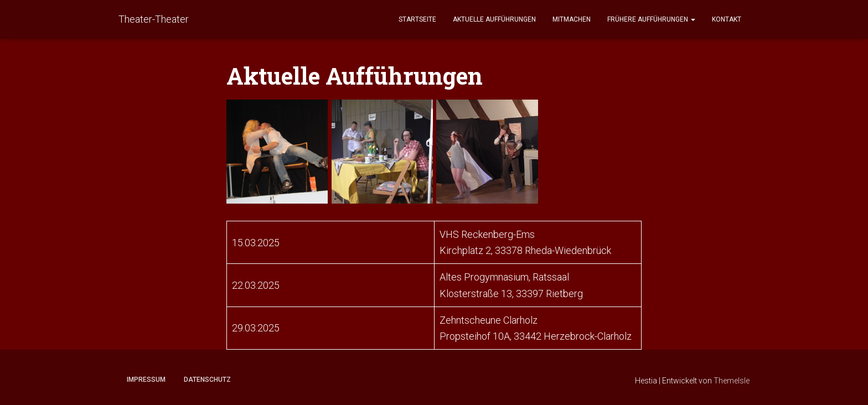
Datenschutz (207, 380)
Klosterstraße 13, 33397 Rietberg (511, 294)
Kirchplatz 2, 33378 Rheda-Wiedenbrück (525, 250)
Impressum (146, 380)
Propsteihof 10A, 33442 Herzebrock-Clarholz (536, 336)
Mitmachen (572, 19)
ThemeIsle (732, 381)
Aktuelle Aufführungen (494, 19)
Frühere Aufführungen (651, 19)
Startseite (417, 19)
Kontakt (727, 19)
